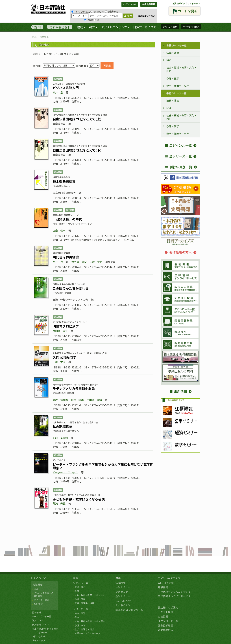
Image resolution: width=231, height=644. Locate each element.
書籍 (76, 578)
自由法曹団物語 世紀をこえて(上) (77, 119)
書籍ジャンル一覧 (176, 45)
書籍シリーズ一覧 (176, 93)
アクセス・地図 (41, 600)
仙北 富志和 (60, 438)
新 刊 (38, 27)
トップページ (38, 578)
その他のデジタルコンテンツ (174, 592)
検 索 (128, 16)
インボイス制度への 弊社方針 (43, 594)
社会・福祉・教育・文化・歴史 (182, 69)
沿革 (36, 589)
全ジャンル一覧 (178, 145)
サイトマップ (194, 3)
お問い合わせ (39, 636)
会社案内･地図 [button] (191, 27)
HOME (34, 37)
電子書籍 (163, 587)
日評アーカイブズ (145, 27)
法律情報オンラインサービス (174, 596)
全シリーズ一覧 (178, 156)
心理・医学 (173, 78)
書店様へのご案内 (168, 607)
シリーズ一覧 (81, 609)
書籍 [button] (81, 27)
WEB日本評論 (166, 583)
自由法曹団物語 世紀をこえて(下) (77, 150)
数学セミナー (123, 596)
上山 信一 (59, 230)
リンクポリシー (40, 632)
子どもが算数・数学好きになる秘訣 (79, 499)
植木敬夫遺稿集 (64, 181)
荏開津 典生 (60, 331)
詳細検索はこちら (146, 16)
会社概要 (38, 584)
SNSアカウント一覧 (42, 616)
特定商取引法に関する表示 (45, 628)
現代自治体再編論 (66, 257)
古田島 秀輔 (94, 400)
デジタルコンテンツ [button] (115, 27)
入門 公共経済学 (64, 357)
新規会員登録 (149, 4)
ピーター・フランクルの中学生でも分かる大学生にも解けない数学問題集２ (103, 466)
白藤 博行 (96, 262)
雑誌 (118, 578)
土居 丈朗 (59, 362)
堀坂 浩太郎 (60, 400)
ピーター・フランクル (65, 472)
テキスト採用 (165, 612)
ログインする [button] (130, 4)
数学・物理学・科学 (178, 86)
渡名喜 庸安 (79, 262)
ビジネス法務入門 (66, 88)
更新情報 (178, 391)
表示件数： (82, 66)
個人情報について (41, 624)
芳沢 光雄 (59, 504)
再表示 (107, 65)
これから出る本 (60, 27)
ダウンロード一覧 (168, 621)
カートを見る (188, 11)
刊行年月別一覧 (178, 167)
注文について (39, 620)
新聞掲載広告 (165, 630)
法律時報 (121, 583)
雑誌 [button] (93, 27)
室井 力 (58, 262)
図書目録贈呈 (165, 625)
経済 (169, 60)
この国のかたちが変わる (71, 288)
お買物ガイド (179, 3)
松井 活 (58, 92)
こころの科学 (123, 601)
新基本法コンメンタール (129, 610)
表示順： (38, 66)
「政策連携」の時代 (67, 219)
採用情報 (38, 604)
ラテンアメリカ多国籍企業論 (74, 388)
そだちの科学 (123, 605)
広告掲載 (163, 616)
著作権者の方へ (178, 252)
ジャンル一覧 (81, 583)
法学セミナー (123, 587)
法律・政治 (173, 53)
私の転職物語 (62, 426)
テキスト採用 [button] (170, 27)
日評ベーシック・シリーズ (87, 633)
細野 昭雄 (77, 400)
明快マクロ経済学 (66, 326)
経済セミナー (123, 592)
